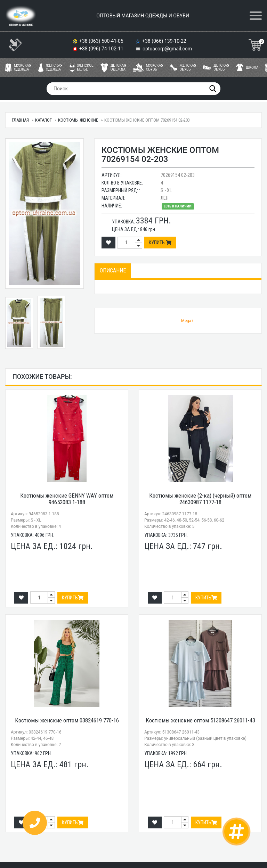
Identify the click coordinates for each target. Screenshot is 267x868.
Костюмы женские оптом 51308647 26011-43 (200, 720)
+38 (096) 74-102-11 (102, 49)
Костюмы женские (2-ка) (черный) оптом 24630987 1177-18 (200, 499)
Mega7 (187, 321)
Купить (160, 243)
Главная (20, 120)
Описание (113, 271)
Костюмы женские (78, 120)
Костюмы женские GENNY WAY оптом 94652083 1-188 (67, 499)
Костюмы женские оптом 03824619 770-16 (67, 720)
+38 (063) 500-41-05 (102, 41)
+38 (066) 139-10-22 (165, 41)
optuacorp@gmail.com (167, 49)
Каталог (43, 120)
